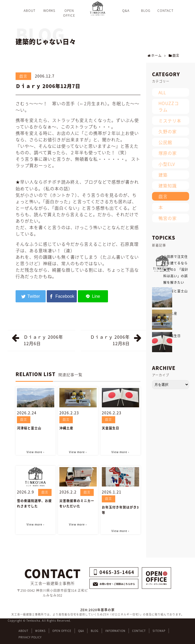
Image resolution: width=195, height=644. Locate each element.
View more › (35, 452)
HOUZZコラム (169, 106)
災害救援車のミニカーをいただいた (77, 503)
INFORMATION (115, 631)
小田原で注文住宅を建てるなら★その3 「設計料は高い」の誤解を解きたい (176, 269)
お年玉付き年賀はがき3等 (120, 510)
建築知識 (168, 185)
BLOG (95, 631)
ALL (162, 92)
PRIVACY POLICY (30, 637)
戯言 (23, 76)
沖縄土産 (66, 428)
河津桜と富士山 (29, 428)
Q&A (81, 631)
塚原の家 (168, 153)
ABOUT (24, 631)
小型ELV (167, 164)
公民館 (165, 142)
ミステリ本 (170, 121)
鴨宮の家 (168, 218)
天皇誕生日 (111, 428)
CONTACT (139, 631)
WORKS (40, 631)
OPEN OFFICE (62, 631)
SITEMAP (159, 631)
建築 (163, 175)
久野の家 (168, 131)
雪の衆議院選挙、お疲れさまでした (34, 503)
